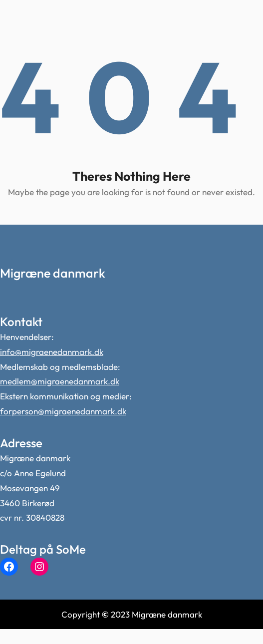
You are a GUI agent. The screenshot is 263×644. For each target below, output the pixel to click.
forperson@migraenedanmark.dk (63, 411)
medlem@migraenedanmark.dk (60, 381)
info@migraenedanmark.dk (52, 352)
